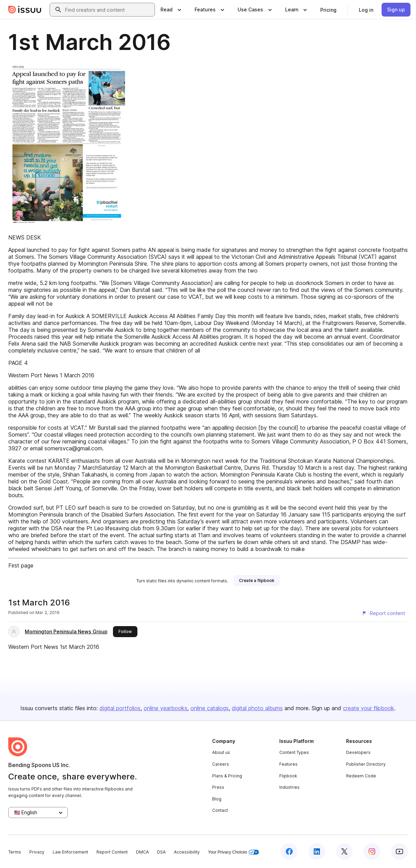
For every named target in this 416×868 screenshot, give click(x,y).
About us (221, 752)
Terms (15, 852)
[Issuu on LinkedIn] (317, 851)
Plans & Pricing (227, 776)
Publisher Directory (366, 764)
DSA (161, 852)
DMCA (142, 852)
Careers (221, 764)
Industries (289, 787)
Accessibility (187, 852)
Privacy (37, 852)
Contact (220, 810)
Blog (217, 799)
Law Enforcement (70, 852)
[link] (328, 10)
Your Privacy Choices (233, 852)
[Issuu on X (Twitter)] (344, 851)
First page (21, 565)
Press (218, 787)
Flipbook (288, 776)
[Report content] (383, 613)
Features (288, 764)
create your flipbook (369, 708)
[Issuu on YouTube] (399, 851)
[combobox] (108, 10)
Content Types (294, 752)
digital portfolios (120, 708)
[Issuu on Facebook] (289, 851)
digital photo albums (257, 708)
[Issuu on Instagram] (372, 851)
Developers (358, 752)
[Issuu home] (25, 10)
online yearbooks (165, 708)
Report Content (112, 852)
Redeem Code (361, 776)
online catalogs (210, 708)
